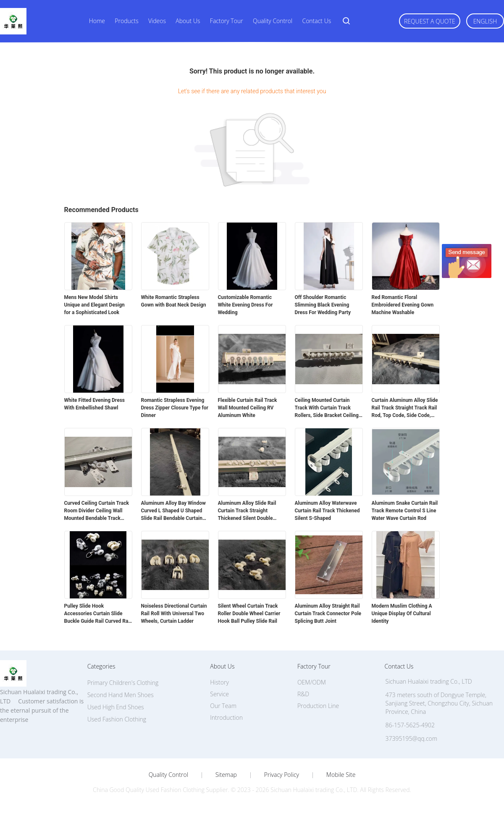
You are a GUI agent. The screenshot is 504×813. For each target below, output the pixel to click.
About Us (188, 21)
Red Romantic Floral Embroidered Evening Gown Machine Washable (403, 305)
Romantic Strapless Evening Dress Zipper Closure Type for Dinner (175, 408)
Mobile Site (341, 775)
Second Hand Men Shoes (121, 695)
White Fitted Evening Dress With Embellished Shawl (94, 404)
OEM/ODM (312, 682)
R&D (303, 694)
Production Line (318, 706)
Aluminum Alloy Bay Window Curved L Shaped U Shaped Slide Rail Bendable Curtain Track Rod (173, 511)
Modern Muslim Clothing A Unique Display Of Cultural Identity (402, 614)
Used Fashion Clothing (117, 719)
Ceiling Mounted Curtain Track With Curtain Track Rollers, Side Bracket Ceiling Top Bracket (327, 408)
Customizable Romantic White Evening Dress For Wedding (245, 305)
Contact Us (316, 21)
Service (219, 694)
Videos (157, 21)
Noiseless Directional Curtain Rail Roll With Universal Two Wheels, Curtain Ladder (174, 614)
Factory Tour (227, 21)
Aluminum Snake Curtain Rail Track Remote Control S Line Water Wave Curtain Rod (405, 511)
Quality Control (273, 21)
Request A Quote (430, 21)
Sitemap (226, 775)
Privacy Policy (282, 775)
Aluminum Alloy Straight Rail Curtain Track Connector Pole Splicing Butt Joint (328, 614)
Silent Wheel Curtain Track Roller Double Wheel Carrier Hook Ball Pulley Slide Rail (249, 614)
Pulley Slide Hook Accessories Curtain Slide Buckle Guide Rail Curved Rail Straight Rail (98, 614)
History (219, 682)
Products (126, 21)
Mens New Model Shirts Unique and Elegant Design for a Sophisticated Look (94, 305)
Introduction (226, 717)
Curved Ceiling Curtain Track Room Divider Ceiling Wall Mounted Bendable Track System (97, 511)
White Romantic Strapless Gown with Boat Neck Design (174, 301)
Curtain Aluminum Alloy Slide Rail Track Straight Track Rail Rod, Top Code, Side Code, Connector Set (405, 408)
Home (97, 21)
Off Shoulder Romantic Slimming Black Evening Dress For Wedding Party (323, 305)
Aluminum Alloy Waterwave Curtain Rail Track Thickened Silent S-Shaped (327, 511)
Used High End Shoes (116, 707)
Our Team (223, 706)
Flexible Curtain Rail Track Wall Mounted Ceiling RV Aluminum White (248, 408)
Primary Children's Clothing (123, 683)
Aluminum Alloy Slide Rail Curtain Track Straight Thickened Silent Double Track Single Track (247, 511)
